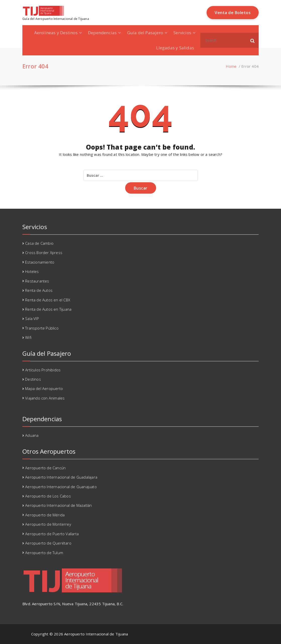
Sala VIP (32, 318)
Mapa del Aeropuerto (44, 388)
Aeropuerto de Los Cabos (48, 496)
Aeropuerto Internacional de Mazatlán (58, 505)
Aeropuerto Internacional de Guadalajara (61, 477)
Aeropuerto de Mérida (45, 515)
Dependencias (102, 33)
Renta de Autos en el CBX (48, 300)
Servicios (182, 33)
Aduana (32, 435)
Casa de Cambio (39, 243)
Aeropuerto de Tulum (44, 553)
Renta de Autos (39, 290)
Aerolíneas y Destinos (56, 33)
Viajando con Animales (45, 398)
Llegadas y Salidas (175, 48)
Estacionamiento (40, 262)
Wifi (28, 337)
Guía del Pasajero (145, 33)
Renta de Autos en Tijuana (48, 309)
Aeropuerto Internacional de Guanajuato (61, 487)
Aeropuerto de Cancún (45, 468)
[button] (253, 40)
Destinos (33, 379)
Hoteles (32, 271)
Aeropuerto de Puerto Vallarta (52, 534)
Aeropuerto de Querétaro (48, 543)
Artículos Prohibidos (43, 370)
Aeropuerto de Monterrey (48, 524)
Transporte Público (42, 328)
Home (231, 66)
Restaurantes (37, 281)
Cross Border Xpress (44, 253)
